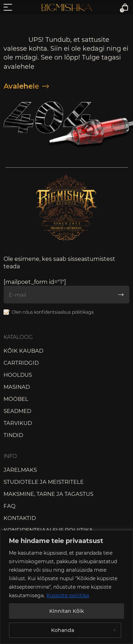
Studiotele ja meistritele (44, 482)
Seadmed (17, 411)
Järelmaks (20, 470)
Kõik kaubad (23, 351)
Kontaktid (20, 518)
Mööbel (16, 399)
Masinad (17, 387)
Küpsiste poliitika (68, 595)
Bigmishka (66, 7)
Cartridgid (21, 363)
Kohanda (63, 630)
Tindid (13, 435)
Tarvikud (18, 423)
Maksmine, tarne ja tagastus (48, 494)
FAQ (10, 506)
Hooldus (18, 375)
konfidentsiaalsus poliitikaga (64, 312)
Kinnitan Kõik (67, 611)
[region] (66, 587)
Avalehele (26, 86)
